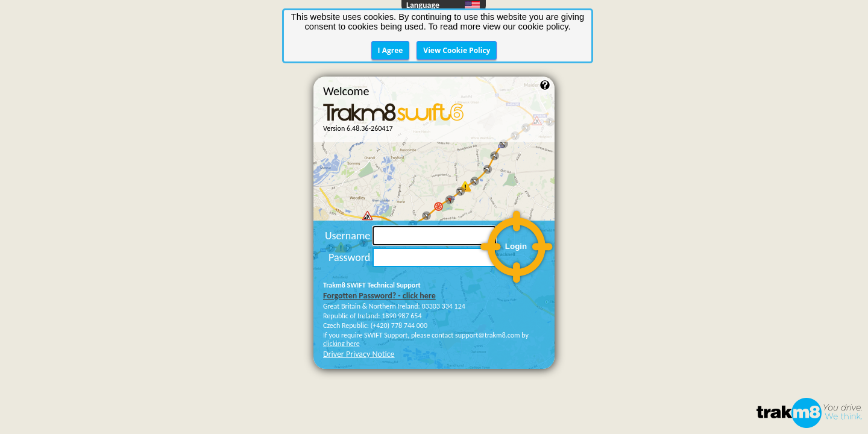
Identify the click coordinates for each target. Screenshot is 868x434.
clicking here (341, 296)
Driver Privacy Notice (359, 307)
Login (516, 199)
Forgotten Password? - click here (379, 248)
